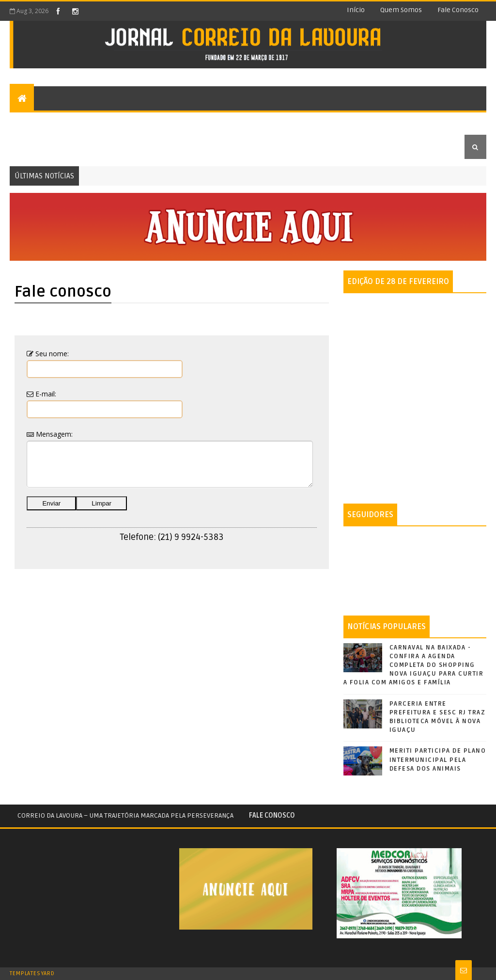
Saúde (403, 122)
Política (317, 122)
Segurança (269, 122)
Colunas (79, 122)
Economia (363, 122)
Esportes (219, 122)
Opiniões (131, 122)
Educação (34, 147)
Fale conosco (458, 10)
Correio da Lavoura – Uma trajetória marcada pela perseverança (125, 815)
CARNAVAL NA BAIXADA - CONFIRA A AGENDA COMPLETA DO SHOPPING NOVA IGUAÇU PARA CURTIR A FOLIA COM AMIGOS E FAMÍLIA (414, 665)
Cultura (174, 122)
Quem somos (401, 10)
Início (356, 10)
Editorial (34, 122)
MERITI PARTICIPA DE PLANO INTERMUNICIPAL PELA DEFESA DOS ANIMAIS (438, 759)
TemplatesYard (32, 973)
